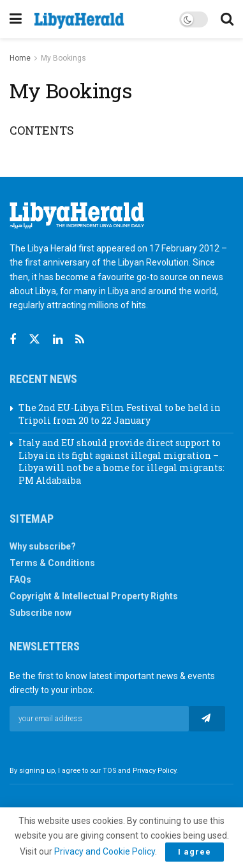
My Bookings (63, 58)
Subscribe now (40, 613)
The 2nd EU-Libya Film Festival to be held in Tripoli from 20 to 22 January (120, 414)
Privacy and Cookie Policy (105, 851)
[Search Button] (227, 19)
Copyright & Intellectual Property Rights (94, 596)
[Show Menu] (16, 19)
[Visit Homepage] (79, 20)
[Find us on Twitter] (34, 340)
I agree (195, 852)
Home (20, 58)
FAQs (20, 580)
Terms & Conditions (52, 563)
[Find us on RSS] (80, 340)
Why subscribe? (43, 546)
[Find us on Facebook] (13, 340)
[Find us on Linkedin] (58, 340)
